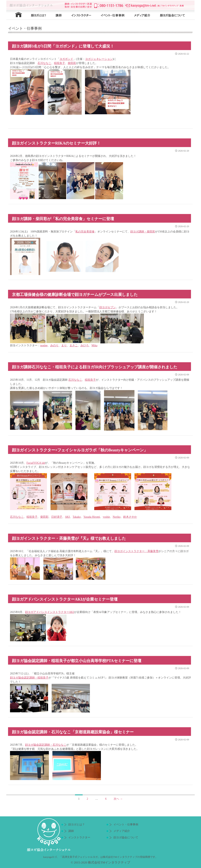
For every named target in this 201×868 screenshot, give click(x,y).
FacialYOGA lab (36, 463)
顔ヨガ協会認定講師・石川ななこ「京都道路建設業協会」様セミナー (73, 732)
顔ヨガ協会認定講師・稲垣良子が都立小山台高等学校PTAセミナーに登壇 (77, 661)
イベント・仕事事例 (115, 15)
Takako (77, 517)
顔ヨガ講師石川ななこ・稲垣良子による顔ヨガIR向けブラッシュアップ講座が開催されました (95, 367)
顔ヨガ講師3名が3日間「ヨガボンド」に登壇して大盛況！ (63, 46)
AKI (67, 517)
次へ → (118, 799)
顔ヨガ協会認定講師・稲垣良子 (29, 678)
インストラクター (83, 15)
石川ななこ (44, 63)
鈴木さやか (130, 517)
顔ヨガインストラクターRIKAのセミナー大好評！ (56, 143)
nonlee (44, 345)
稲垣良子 (59, 63)
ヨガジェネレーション (99, 59)
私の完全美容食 (85, 232)
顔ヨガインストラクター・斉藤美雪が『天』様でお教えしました (69, 538)
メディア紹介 (144, 15)
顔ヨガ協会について (175, 15)
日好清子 (57, 517)
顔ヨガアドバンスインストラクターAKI (50, 612)
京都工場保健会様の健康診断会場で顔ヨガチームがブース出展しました (75, 295)
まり (64, 345)
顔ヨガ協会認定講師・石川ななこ (46, 745)
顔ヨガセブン (108, 307)
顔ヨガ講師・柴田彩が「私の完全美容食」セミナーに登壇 (63, 219)
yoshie (106, 517)
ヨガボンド (66, 59)
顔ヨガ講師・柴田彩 (143, 232)
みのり (54, 345)
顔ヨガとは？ (38, 15)
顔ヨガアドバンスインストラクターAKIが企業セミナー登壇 (65, 599)
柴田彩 (72, 63)
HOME (16, 15)
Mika (94, 345)
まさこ (74, 345)
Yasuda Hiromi (92, 517)
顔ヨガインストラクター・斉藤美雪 (136, 551)
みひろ (85, 345)
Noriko (117, 517)
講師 (58, 15)
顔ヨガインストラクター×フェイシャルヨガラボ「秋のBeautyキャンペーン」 (80, 450)
